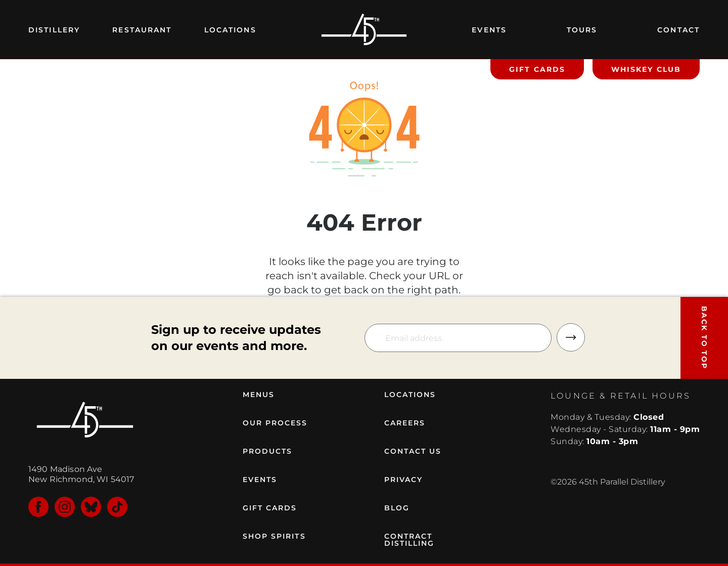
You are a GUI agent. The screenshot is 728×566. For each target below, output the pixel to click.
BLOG (397, 508)
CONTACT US (413, 451)
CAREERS (405, 423)
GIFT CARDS (537, 69)
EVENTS (260, 480)
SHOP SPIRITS (274, 536)
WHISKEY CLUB (646, 69)
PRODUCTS (268, 451)
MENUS (259, 395)
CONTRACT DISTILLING (409, 540)
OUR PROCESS (275, 423)
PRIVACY (404, 480)
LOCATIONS (410, 395)
